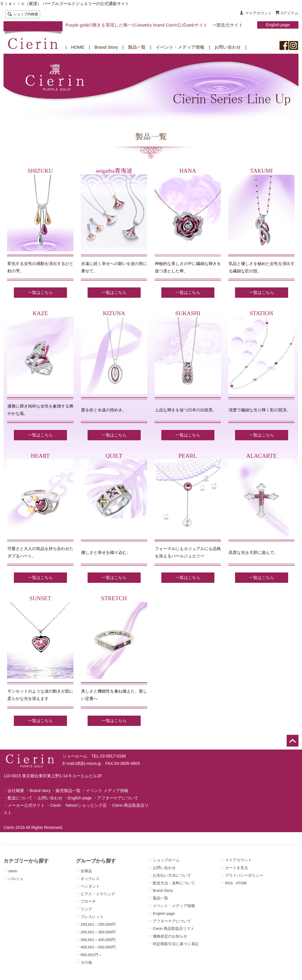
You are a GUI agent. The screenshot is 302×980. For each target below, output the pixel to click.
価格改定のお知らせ (170, 936)
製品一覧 (137, 47)
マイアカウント (258, 13)
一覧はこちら (40, 292)
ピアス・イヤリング (98, 894)
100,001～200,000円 (98, 924)
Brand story (40, 791)
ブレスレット (92, 917)
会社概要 (16, 791)
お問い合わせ (228, 47)
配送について (20, 798)
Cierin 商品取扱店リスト (174, 929)
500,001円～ (91, 955)
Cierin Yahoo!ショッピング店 (78, 805)
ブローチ (88, 901)
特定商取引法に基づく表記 (176, 944)
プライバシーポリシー (244, 875)
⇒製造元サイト (228, 25)
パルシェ (16, 879)
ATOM (241, 883)
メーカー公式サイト (26, 805)
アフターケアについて (118, 798)
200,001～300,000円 (98, 932)
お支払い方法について (172, 875)
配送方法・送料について (174, 883)
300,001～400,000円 (98, 940)
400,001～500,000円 (98, 947)
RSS (229, 883)
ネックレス (90, 879)
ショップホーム (166, 860)
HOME (78, 47)
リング (86, 909)
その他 (86, 962)
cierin (13, 871)
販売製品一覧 (68, 791)
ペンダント (90, 886)
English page (278, 25)
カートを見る (237, 868)
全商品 (86, 871)
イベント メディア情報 (107, 791)
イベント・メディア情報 (180, 47)
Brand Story (106, 47)
